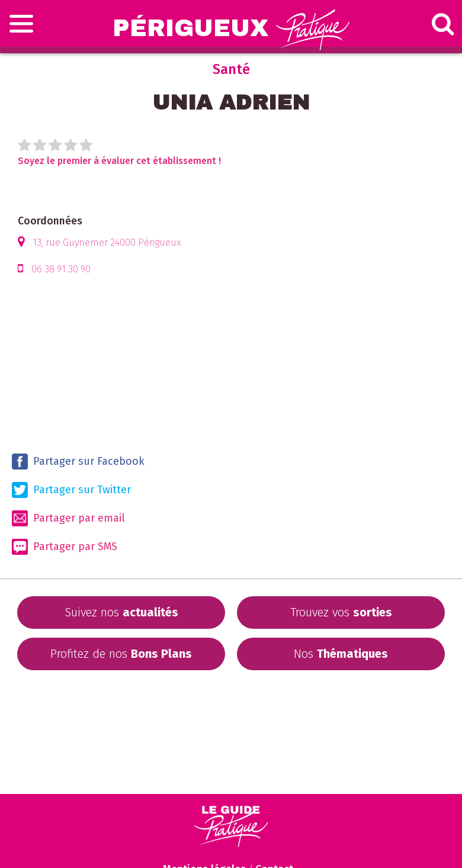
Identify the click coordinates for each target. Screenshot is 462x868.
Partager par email (68, 518)
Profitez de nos (121, 654)
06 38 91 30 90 (61, 269)
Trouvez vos (341, 612)
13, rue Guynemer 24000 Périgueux (107, 242)
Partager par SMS (65, 547)
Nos (341, 654)
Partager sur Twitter (71, 490)
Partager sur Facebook (78, 462)
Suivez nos (121, 612)
